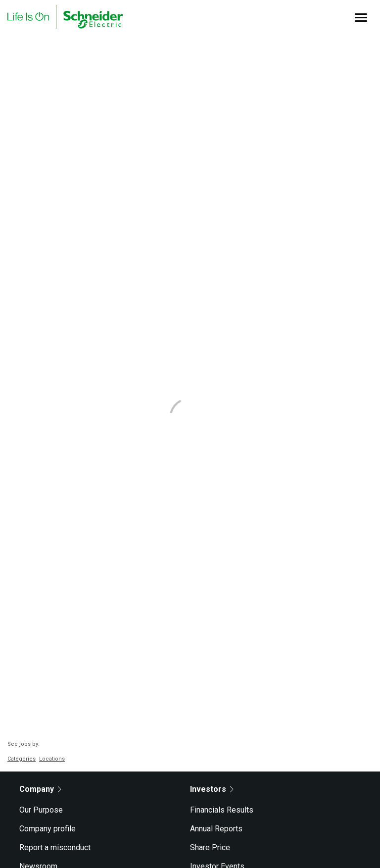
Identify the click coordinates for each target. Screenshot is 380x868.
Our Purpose (41, 810)
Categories (22, 759)
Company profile (47, 829)
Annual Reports (216, 829)
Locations (52, 759)
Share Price (210, 847)
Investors (212, 789)
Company (40, 789)
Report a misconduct (55, 847)
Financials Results (222, 810)
